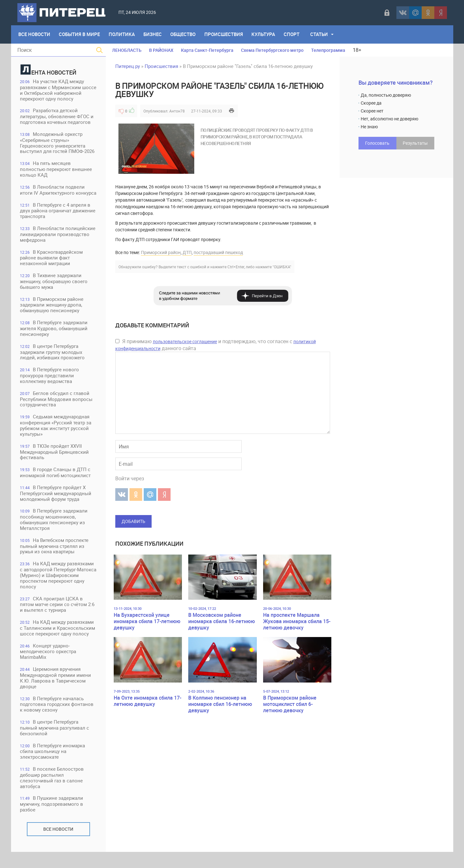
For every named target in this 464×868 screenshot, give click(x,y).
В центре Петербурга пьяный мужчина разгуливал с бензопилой (55, 743)
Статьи (321, 34)
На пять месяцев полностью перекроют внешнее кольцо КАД (57, 176)
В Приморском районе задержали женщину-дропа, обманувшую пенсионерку (52, 318)
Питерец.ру (128, 66)
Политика (122, 34)
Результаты (415, 143)
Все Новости (35, 34)
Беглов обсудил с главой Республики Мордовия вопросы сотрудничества (57, 413)
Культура (265, 34)
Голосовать (377, 143)
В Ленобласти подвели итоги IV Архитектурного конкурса (53, 199)
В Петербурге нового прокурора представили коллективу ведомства (50, 389)
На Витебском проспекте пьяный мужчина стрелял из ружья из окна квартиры (55, 560)
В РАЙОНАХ (161, 50)
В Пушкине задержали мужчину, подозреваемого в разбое (52, 820)
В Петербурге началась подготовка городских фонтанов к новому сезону (57, 720)
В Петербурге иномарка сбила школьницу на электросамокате (53, 767)
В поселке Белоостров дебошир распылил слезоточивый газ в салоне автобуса (52, 794)
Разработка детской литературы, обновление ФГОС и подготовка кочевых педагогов (57, 122)
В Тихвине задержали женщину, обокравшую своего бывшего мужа (54, 294)
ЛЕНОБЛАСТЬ (127, 50)
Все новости (58, 845)
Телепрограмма (328, 50)
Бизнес (154, 34)
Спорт (293, 34)
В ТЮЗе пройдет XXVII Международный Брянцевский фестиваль (55, 466)
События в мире (80, 34)
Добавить (133, 521)
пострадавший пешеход (218, 252)
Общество (184, 34)
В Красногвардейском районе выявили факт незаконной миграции (52, 270)
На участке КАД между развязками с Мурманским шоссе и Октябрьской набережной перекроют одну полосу (53, 93)
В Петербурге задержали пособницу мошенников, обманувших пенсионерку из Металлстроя (54, 534)
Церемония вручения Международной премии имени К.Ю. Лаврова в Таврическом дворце (56, 693)
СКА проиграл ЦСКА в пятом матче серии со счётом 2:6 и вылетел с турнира (58, 619)
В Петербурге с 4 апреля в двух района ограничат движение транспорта (58, 223)
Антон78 (177, 111)
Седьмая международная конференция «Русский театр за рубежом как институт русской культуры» (56, 439)
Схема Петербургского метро (272, 50)
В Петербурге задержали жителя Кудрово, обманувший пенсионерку (54, 341)
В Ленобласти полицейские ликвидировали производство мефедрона (58, 247)
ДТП (187, 252)
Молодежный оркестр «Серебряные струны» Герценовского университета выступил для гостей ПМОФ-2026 (58, 149)
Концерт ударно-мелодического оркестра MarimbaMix (49, 667)
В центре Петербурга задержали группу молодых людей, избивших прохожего (53, 365)
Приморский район (161, 252)
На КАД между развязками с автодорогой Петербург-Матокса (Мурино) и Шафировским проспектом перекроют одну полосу (57, 590)
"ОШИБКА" (282, 267)
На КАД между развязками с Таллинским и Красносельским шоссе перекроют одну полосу (58, 643)
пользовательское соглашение (185, 341)
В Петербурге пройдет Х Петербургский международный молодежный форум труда (56, 507)
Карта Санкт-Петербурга (207, 50)
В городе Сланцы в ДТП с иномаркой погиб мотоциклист (56, 486)
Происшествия (225, 34)
